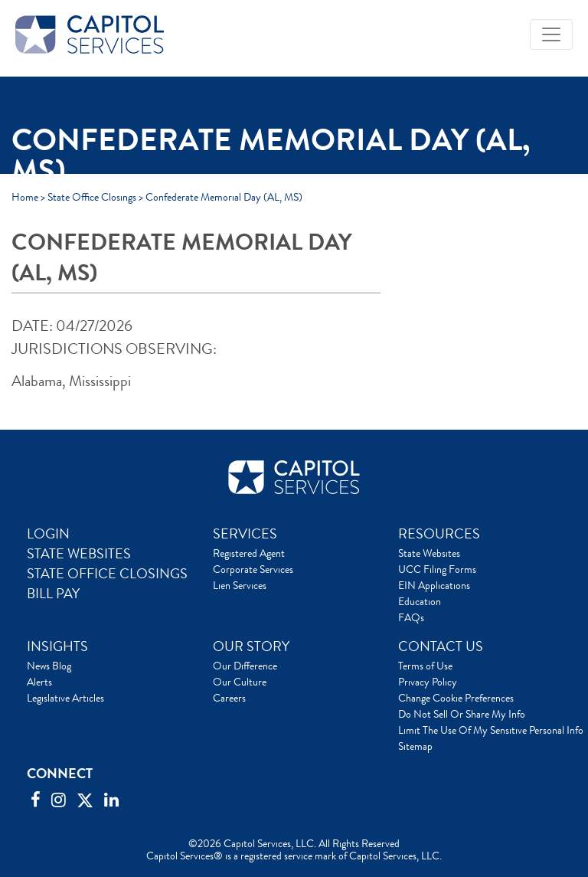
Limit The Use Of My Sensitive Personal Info (491, 730)
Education (420, 601)
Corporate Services (253, 569)
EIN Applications (434, 585)
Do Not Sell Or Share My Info (462, 714)
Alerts (39, 682)
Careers (229, 698)
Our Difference (245, 666)
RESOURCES (439, 534)
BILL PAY (53, 594)
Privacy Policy (428, 682)
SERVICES (245, 534)
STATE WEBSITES (79, 554)
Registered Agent (249, 553)
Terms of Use (425, 666)
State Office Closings (92, 197)
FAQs (411, 617)
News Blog (49, 666)
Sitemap (415, 746)
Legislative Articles (65, 698)
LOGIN (48, 534)
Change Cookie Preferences (456, 698)
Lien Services (240, 585)
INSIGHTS (57, 646)
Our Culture (240, 682)
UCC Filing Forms (437, 569)
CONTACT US (441, 646)
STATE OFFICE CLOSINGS (107, 574)
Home (25, 197)
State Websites (429, 553)
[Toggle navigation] (551, 34)
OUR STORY (251, 646)
